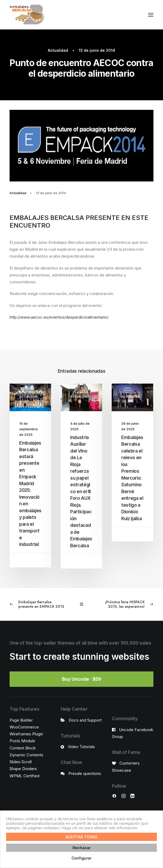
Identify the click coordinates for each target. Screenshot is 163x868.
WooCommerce (24, 727)
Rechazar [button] (82, 848)
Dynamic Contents (26, 755)
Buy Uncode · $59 (81, 679)
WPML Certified (24, 776)
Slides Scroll (21, 762)
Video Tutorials (81, 747)
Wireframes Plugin (26, 734)
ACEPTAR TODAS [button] (81, 837)
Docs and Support (85, 720)
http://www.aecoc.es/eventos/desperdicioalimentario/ (59, 317)
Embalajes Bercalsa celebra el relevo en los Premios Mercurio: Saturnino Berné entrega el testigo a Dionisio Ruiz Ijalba (132, 478)
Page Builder (21, 720)
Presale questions (85, 773)
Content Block (23, 748)
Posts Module (22, 741)
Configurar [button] (81, 858)
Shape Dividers (23, 769)
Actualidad (58, 50)
